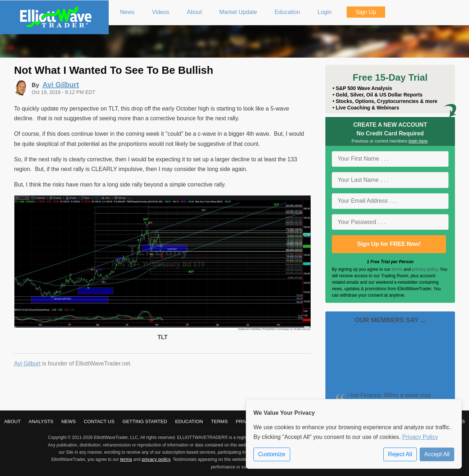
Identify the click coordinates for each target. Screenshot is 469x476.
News (68, 421)
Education (189, 421)
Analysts (41, 421)
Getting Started (145, 421)
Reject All (400, 454)
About (12, 421)
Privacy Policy (420, 437)
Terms (219, 421)
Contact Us (99, 421)
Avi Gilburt (27, 363)
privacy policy (425, 269)
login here (418, 141)
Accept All (437, 454)
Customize (272, 454)
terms (397, 269)
